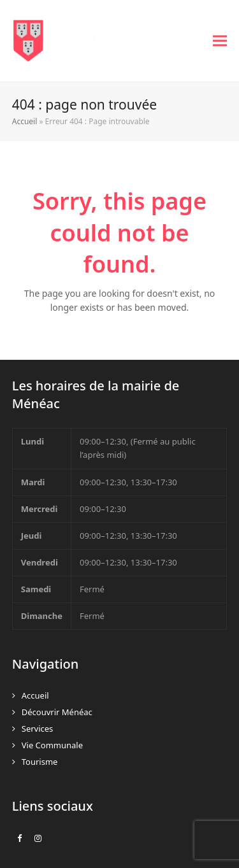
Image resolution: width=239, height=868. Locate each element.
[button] (220, 41)
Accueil (25, 121)
